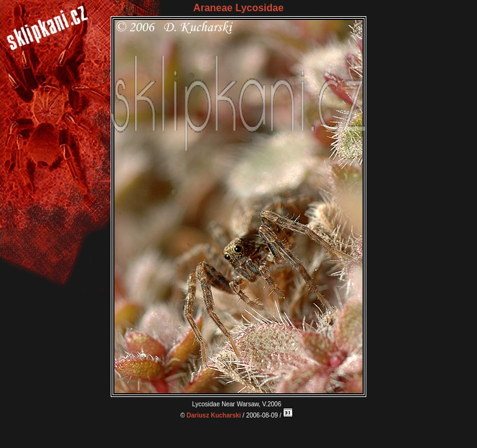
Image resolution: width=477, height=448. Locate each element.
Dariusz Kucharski (214, 415)
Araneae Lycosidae (238, 8)
